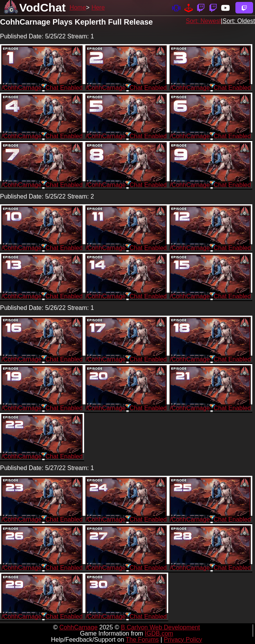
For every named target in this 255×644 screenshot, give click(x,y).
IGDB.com (159, 633)
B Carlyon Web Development (161, 627)
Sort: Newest (204, 21)
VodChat (42, 7)
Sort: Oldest (239, 21)
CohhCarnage (78, 627)
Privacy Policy (183, 640)
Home (78, 7)
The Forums (142, 640)
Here (98, 7)
